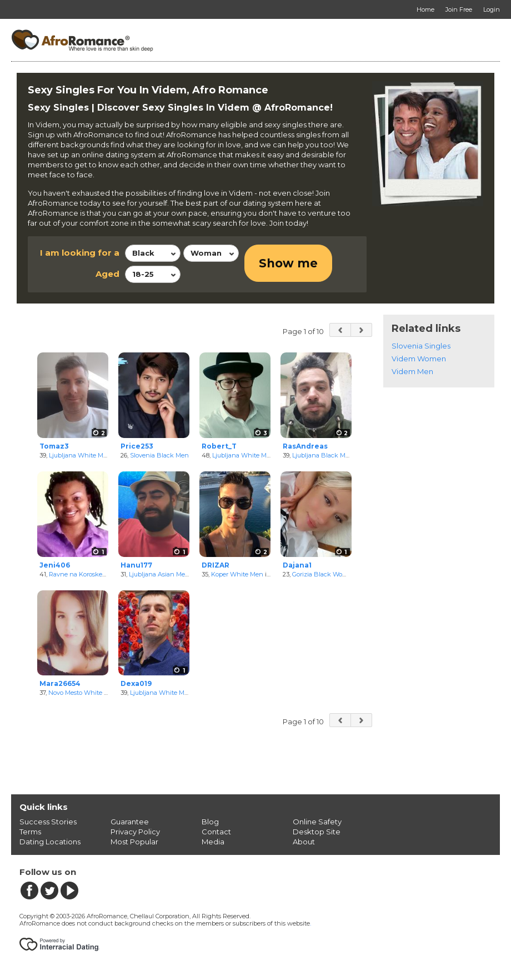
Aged (107, 274)
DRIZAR (216, 565)
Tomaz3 (54, 446)
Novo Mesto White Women (88, 693)
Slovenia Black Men (159, 455)
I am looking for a (80, 253)
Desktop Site (317, 832)
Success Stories (48, 822)
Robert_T (219, 446)
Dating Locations (50, 842)
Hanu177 (136, 565)
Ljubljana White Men (80, 455)
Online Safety (317, 822)
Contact (216, 832)
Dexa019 (136, 683)
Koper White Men (237, 574)
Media (213, 842)
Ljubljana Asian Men (159, 574)
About (304, 842)
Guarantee (130, 822)
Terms (30, 832)
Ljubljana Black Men (323, 455)
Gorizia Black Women (324, 574)
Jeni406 (55, 565)
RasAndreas (305, 446)
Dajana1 (297, 565)
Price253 (137, 446)
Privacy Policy (135, 832)
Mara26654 (60, 683)
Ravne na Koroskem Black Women (101, 574)
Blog (210, 822)
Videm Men (412, 371)
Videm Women (419, 359)
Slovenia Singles (421, 346)
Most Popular (134, 842)
